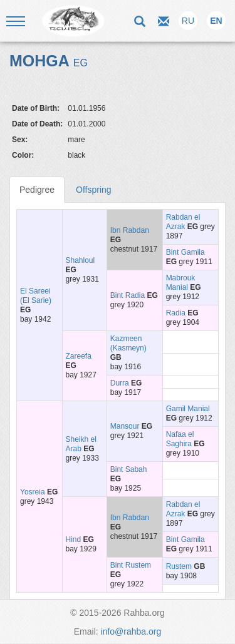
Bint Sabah (129, 469)
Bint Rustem (131, 565)
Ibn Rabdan (130, 230)
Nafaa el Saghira (180, 439)
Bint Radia (128, 295)
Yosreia (33, 492)
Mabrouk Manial (181, 283)
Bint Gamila (185, 252)
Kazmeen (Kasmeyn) (128, 343)
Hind (74, 539)
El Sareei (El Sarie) (36, 296)
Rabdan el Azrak (183, 222)
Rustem (179, 566)
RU (188, 21)
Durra (120, 383)
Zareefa (79, 356)
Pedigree (37, 190)
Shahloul (81, 260)
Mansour (125, 426)
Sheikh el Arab (81, 444)
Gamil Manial (188, 409)
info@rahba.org (131, 631)
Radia (176, 313)
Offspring (94, 190)
